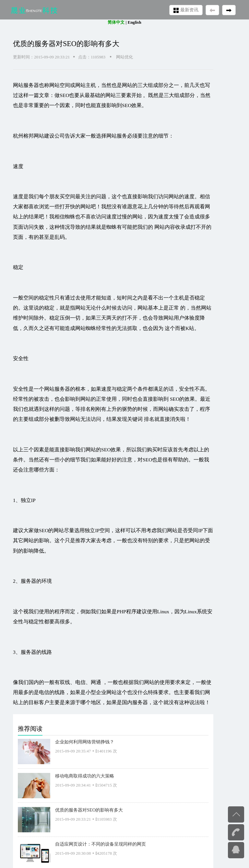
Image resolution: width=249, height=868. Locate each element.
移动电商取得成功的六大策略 (85, 776)
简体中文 (116, 22)
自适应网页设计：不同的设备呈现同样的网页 (101, 844)
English (135, 22)
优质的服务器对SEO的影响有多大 (89, 810)
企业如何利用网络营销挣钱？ (85, 742)
